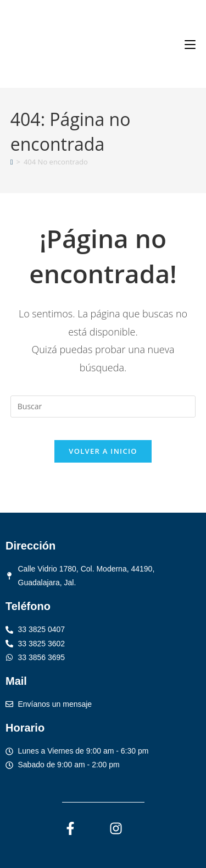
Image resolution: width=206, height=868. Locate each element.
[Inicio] (12, 162)
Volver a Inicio (103, 451)
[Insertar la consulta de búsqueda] (103, 406)
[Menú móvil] (190, 44)
